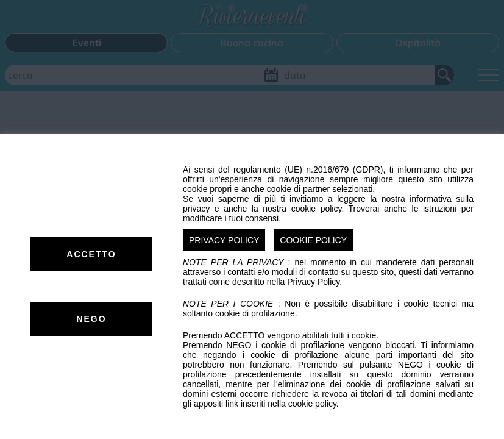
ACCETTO (91, 254)
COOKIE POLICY (313, 240)
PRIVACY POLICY (224, 240)
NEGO (91, 319)
